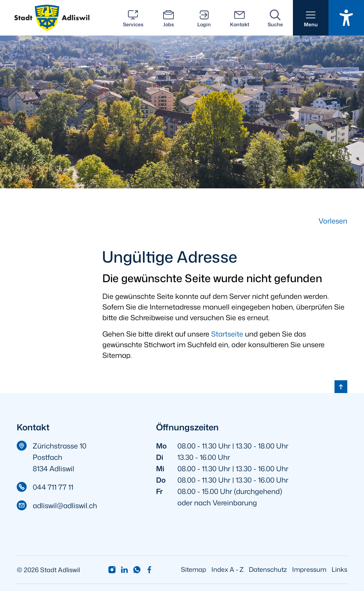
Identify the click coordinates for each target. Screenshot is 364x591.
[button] (311, 18)
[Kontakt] (240, 18)
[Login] (204, 18)
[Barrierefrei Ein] (346, 18)
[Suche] (275, 18)
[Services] (133, 18)
